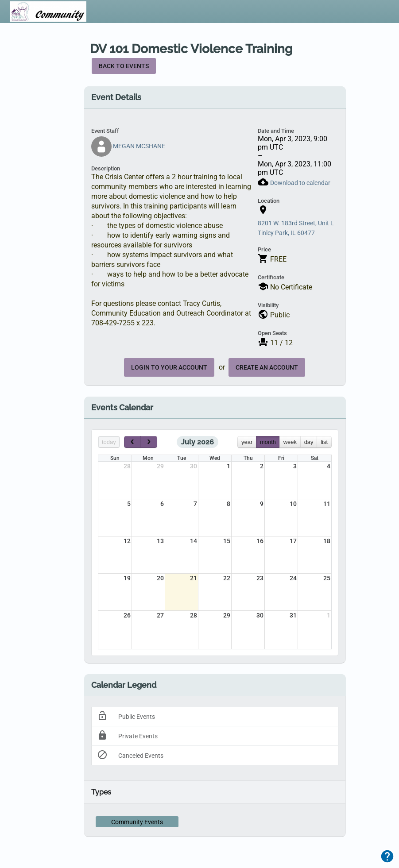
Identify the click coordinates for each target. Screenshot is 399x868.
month (268, 442)
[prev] (132, 442)
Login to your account (169, 367)
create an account (267, 367)
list (324, 442)
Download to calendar (300, 183)
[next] (149, 442)
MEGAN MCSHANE (128, 146)
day (309, 442)
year (247, 442)
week (290, 442)
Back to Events (124, 66)
